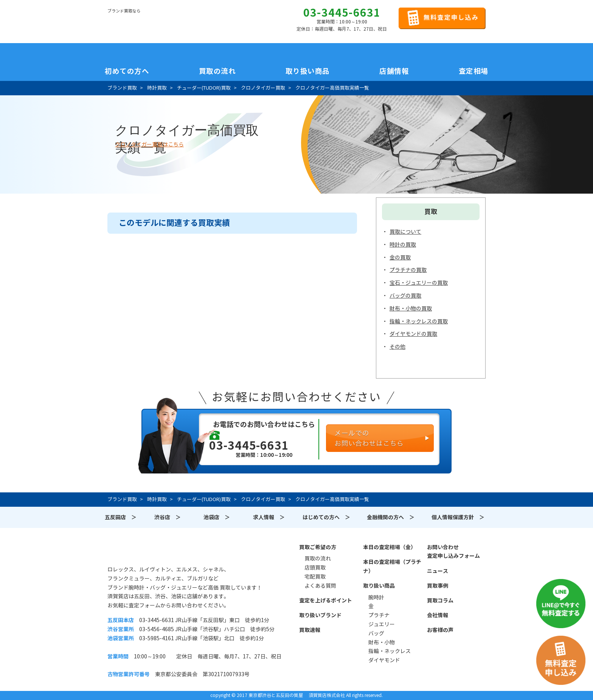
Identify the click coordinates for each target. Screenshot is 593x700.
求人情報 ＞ (269, 517)
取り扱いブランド (320, 615)
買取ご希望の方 (318, 547)
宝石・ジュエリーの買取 (419, 283)
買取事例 (438, 586)
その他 (397, 347)
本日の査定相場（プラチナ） (392, 567)
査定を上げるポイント (326, 601)
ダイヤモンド (384, 660)
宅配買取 (315, 577)
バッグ (376, 633)
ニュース (438, 571)
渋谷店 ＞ (168, 517)
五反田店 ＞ (121, 517)
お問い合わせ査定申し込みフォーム (453, 552)
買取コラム (440, 601)
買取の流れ (217, 71)
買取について (405, 232)
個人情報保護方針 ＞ (458, 517)
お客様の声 (440, 630)
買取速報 (310, 630)
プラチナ (379, 615)
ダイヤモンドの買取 (413, 334)
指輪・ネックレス (390, 651)
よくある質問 (320, 586)
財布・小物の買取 (411, 309)
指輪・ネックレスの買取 (419, 321)
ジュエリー (382, 624)
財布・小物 (382, 643)
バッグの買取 (405, 296)
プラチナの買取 (408, 270)
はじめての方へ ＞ (326, 517)
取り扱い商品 (379, 586)
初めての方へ (127, 71)
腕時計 (376, 598)
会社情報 (438, 615)
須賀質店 (146, 551)
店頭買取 (315, 568)
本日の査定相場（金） (390, 547)
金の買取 (400, 258)
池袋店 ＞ (217, 517)
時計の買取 (403, 245)
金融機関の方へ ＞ (391, 517)
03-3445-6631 (342, 13)
